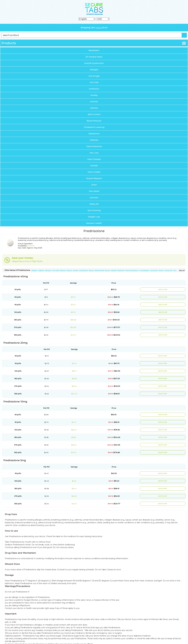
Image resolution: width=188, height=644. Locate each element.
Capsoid (113, 270)
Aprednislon (84, 270)
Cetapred (121, 270)
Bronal (107, 270)
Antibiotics (94, 89)
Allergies (94, 70)
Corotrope (154, 270)
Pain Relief (94, 191)
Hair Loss (94, 153)
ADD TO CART (163, 289)
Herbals (94, 166)
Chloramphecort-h (132, 270)
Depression (94, 134)
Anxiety (94, 95)
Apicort (76, 270)
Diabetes (94, 140)
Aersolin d (49, 270)
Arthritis (94, 102)
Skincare (94, 198)
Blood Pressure (94, 121)
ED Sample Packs (94, 57)
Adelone (41, 270)
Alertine (63, 270)
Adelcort (34, 270)
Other (94, 185)
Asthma (94, 108)
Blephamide (99, 270)
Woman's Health (94, 223)
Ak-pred (56, 270)
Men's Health (94, 172)
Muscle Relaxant (94, 178)
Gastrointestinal (94, 146)
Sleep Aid (94, 204)
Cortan (161, 270)
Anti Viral (94, 82)
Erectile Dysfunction (94, 63)
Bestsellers (94, 50)
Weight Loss (94, 217)
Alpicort (69, 270)
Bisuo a (92, 270)
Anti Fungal (94, 76)
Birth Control (94, 114)
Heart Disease (94, 159)
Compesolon (144, 270)
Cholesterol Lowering (94, 127)
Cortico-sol (168, 270)
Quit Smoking (94, 210)
